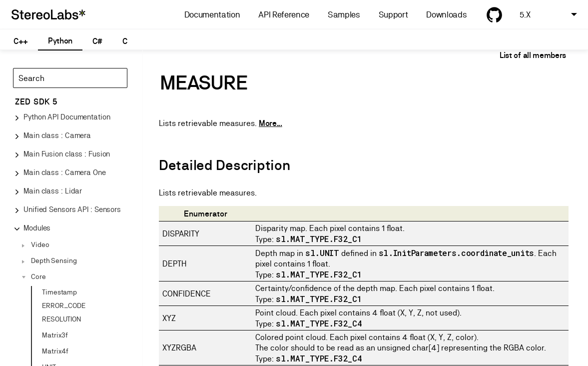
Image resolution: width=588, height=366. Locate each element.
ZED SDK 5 (36, 102)
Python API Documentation (67, 117)
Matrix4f (55, 351)
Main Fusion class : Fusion (67, 154)
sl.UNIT (322, 253)
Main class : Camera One (65, 172)
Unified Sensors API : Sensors (72, 209)
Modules (37, 228)
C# (97, 41)
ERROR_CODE (64, 305)
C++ (21, 41)
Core (38, 276)
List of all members (533, 55)
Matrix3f (55, 335)
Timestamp (59, 292)
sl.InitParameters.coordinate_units (456, 253)
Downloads (446, 15)
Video (40, 244)
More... (271, 123)
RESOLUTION (61, 319)
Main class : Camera (57, 135)
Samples (344, 15)
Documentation (212, 15)
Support (393, 15)
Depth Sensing (54, 260)
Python (60, 41)
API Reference (284, 15)
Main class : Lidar (53, 191)
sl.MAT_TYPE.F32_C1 (319, 239)
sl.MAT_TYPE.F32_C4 (319, 323)
